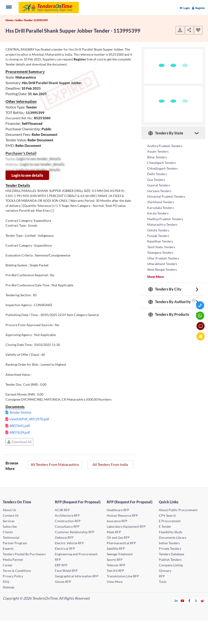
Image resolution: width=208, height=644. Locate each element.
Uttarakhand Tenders (162, 262)
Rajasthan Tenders (160, 240)
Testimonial (11, 537)
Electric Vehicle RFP (69, 543)
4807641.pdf (20, 426)
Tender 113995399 (36, 20)
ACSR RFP (62, 510)
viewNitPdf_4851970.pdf (29, 419)
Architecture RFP (67, 515)
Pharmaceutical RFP (121, 543)
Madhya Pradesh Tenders (165, 218)
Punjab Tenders (158, 234)
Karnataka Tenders (160, 207)
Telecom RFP (116, 565)
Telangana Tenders (160, 251)
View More (115, 582)
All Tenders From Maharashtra (55, 464)
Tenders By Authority (170, 299)
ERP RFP (61, 565)
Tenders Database (171, 554)
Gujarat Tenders (159, 184)
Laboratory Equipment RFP (126, 526)
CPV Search (167, 515)
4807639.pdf (20, 432)
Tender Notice (20, 412)
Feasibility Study (171, 532)
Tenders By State (166, 133)
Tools (163, 582)
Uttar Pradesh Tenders (163, 256)
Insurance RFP (117, 521)
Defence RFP (64, 537)
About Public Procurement (178, 510)
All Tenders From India (110, 464)
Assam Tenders (158, 151)
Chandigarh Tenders (162, 162)
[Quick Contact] (201, 305)
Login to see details (27, 175)
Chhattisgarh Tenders (162, 168)
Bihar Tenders (157, 157)
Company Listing (171, 565)
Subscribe (10, 526)
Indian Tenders (169, 543)
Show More (156, 274)
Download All (19, 442)
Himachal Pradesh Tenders (166, 195)
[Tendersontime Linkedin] (176, 601)
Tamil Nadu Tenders (161, 245)
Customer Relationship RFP (75, 532)
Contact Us (11, 515)
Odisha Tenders (158, 229)
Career (8, 565)
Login (185, 8)
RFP (162, 576)
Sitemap (8, 587)
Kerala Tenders (158, 212)
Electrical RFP (65, 549)
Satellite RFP (116, 549)
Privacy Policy (13, 576)
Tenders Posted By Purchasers (24, 554)
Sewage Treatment (120, 554)
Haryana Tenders (159, 190)
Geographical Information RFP (77, 576)
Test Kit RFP (115, 571)
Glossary (165, 571)
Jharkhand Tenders (161, 201)
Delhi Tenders (157, 173)
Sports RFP (115, 560)
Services (9, 521)
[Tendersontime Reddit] (202, 601)
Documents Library (173, 537)
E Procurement (170, 521)
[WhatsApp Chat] (201, 316)
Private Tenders (170, 549)
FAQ (6, 582)
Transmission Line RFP (123, 576)
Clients (8, 532)
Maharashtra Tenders (162, 223)
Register (198, 8)
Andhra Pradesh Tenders (165, 146)
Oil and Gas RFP (118, 537)
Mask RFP (114, 532)
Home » (10, 20)
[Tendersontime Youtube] (183, 601)
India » (20, 20)
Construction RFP (68, 521)
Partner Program (15, 543)
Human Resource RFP (122, 515)
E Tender (165, 526)
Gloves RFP (63, 582)
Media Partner (13, 560)
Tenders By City (165, 287)
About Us (9, 510)
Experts (8, 549)
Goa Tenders (156, 179)
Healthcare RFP (118, 510)
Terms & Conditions (17, 571)
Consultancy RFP (67, 526)
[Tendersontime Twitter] (196, 601)
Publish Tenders (170, 560)
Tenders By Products (169, 312)
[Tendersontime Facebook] (189, 601)
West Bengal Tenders (162, 267)
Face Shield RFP (66, 571)
